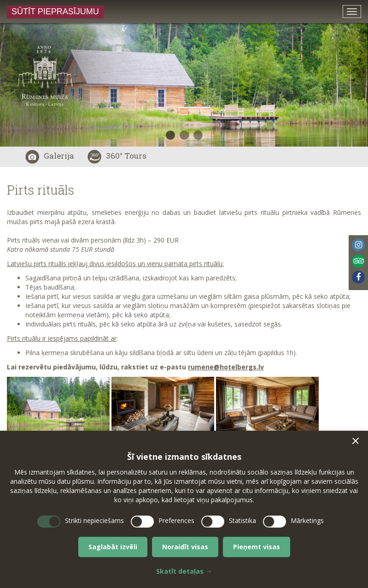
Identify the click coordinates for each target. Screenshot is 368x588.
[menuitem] (358, 246)
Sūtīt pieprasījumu (55, 12)
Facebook (358, 277)
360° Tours (117, 156)
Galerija (50, 156)
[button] (356, 441)
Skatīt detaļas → (184, 571)
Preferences (176, 520)
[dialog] (184, 509)
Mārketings (307, 520)
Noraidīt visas (185, 547)
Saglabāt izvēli (113, 547)
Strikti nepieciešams (94, 520)
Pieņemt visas (257, 547)
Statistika (242, 520)
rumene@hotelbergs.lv (226, 367)
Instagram (358, 245)
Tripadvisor (358, 261)
